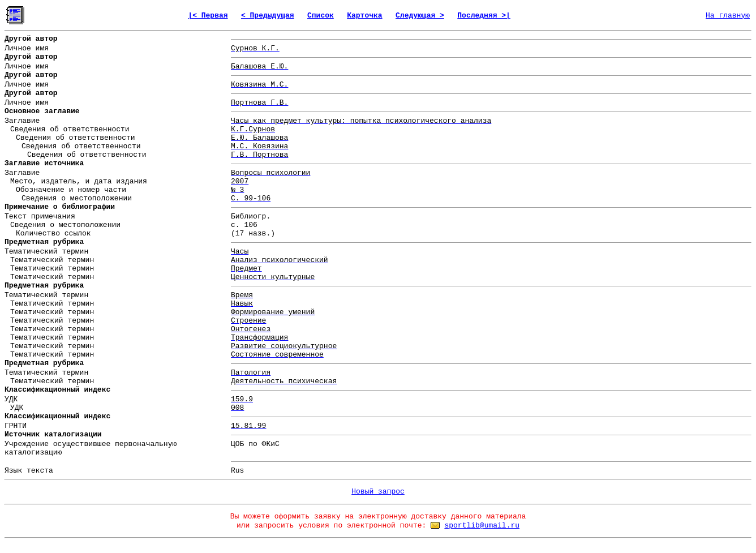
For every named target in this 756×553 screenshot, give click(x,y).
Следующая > (420, 16)
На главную (728, 16)
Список (321, 16)
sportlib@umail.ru (482, 526)
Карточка (364, 16)
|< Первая (208, 16)
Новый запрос (378, 492)
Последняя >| (484, 16)
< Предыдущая (268, 16)
